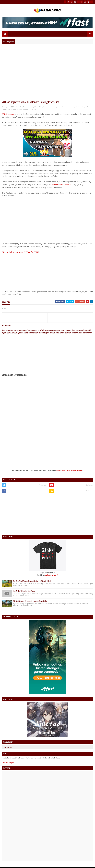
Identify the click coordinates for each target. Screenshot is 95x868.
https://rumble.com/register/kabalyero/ (70, 470)
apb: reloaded (47, 107)
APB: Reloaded (8, 114)
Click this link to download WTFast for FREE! (20, 252)
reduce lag (6, 109)
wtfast (34, 109)
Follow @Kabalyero (8, 762)
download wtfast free (66, 107)
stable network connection (21, 109)
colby (55, 107)
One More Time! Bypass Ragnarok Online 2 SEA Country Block (32, 581)
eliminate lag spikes (83, 107)
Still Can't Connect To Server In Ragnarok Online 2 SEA (30, 601)
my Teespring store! (51, 575)
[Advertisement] (47, 271)
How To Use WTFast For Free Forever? (25, 591)
